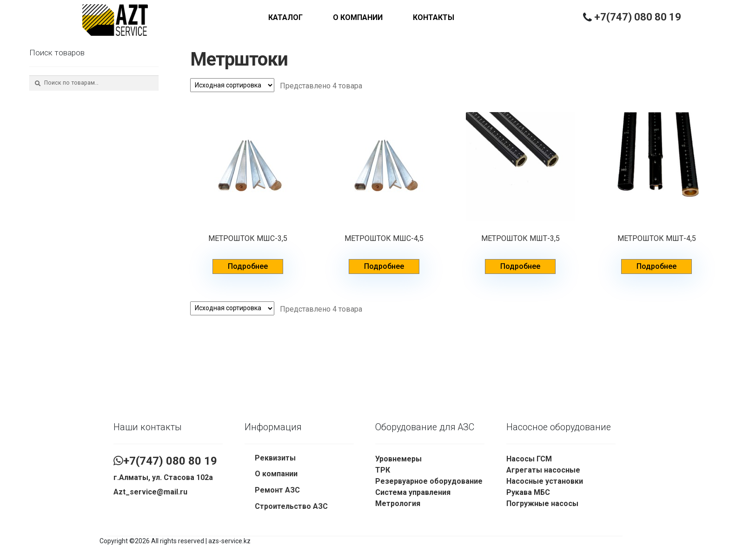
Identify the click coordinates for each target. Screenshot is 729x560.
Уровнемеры (398, 459)
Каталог (285, 17)
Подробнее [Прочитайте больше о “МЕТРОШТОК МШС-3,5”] (248, 266)
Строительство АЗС (291, 506)
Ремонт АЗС (277, 490)
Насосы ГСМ (529, 459)
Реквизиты (275, 458)
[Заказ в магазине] (232, 85)
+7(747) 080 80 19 (638, 17)
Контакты (434, 17)
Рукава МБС (528, 492)
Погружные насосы (542, 503)
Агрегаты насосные (543, 470)
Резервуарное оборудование (429, 481)
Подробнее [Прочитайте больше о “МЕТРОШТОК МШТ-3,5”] (520, 266)
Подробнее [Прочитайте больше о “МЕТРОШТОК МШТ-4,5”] (656, 266)
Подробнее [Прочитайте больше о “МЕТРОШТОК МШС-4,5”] (384, 266)
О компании (358, 17)
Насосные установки (545, 481)
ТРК (383, 470)
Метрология (398, 503)
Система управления (413, 492)
